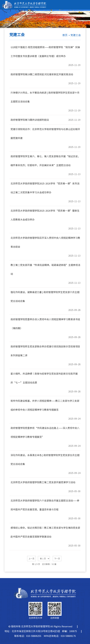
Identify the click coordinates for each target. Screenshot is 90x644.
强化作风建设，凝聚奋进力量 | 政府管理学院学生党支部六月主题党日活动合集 (45, 294)
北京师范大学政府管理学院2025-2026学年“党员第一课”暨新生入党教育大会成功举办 (45, 212)
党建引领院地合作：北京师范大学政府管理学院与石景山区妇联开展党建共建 (45, 131)
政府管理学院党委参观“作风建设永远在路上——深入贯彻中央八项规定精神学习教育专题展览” (45, 430)
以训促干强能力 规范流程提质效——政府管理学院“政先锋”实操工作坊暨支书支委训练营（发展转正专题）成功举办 (45, 49)
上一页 (31, 559)
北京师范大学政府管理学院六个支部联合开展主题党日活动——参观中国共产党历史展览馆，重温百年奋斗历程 (45, 502)
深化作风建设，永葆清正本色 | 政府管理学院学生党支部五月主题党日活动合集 (45, 457)
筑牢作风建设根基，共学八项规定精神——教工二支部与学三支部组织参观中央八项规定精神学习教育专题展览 (45, 403)
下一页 (57, 559)
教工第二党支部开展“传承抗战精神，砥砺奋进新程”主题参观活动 (45, 267)
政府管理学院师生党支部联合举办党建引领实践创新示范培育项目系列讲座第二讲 (45, 348)
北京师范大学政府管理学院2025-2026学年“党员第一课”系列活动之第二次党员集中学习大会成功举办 (45, 185)
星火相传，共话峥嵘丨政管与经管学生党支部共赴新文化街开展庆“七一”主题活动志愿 (44, 375)
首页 (65, 35)
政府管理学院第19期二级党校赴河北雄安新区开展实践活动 (42, 74)
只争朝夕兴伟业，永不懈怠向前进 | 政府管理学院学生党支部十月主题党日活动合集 (45, 94)
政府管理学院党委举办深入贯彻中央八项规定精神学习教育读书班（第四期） (45, 321)
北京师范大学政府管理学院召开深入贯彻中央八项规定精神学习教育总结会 (45, 240)
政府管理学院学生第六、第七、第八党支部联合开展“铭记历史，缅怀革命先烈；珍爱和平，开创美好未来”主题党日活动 (45, 158)
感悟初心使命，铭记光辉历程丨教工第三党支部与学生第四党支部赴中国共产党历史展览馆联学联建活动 (45, 529)
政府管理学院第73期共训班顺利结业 (30, 120)
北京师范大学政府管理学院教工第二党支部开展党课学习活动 (43, 482)
